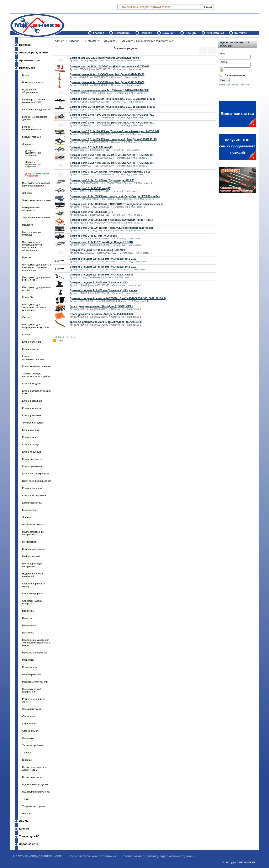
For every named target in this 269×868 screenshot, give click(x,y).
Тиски (25, 799)
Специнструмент (32, 709)
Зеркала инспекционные (36, 217)
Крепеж (24, 829)
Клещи (26, 334)
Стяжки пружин (31, 731)
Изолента (28, 225)
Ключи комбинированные (36, 366)
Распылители (30, 667)
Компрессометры (32, 503)
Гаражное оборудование (36, 109)
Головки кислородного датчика (35, 118)
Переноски (28, 611)
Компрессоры (30, 510)
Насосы (27, 813)
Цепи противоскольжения (37, 481)
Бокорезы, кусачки (33, 82)
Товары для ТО (29, 836)
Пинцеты (27, 618)
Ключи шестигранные (34, 495)
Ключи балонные (32, 342)
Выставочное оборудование (30, 91)
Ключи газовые (31, 349)
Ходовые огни (29, 844)
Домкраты (28, 144)
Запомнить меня (235, 75)
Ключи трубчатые (32, 459)
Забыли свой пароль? (235, 85)
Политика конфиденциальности (38, 856)
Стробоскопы (30, 723)
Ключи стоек (29, 437)
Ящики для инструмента (36, 792)
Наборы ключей (31, 556)
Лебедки (27, 193)
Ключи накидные (32, 383)
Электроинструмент (33, 423)
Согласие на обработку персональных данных (158, 856)
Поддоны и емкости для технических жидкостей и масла (36, 643)
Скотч (25, 317)
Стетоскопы (29, 716)
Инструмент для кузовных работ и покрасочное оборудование (32, 246)
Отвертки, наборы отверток (32, 602)
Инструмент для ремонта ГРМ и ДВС (36, 279)
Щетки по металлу (32, 777)
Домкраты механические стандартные (37, 175)
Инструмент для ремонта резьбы (36, 289)
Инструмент (27, 68)
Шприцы (27, 760)
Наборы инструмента (34, 549)
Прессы (27, 257)
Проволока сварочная (35, 653)
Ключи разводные (32, 401)
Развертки (28, 660)
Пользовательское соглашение (92, 856)
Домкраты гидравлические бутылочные (33, 153)
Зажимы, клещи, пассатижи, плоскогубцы (36, 375)
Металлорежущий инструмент (32, 565)
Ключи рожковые (32, 415)
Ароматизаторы (30, 60)
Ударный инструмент (34, 806)
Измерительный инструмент (31, 209)
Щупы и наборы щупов (35, 784)
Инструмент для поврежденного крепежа (36, 326)
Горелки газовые (31, 137)
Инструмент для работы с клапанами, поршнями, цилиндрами (37, 267)
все (61, 341)
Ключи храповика (32, 466)
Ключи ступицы (31, 444)
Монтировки (29, 542)
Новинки (25, 45)
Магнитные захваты (33, 524)
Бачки (26, 75)
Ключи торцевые (32, 452)
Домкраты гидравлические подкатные (33, 164)
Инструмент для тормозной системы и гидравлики (34, 307)
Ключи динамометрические (34, 358)
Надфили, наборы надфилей (33, 575)
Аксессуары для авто (33, 52)
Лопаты (26, 517)
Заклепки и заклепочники (36, 200)
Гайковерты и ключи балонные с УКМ (34, 101)
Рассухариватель (32, 674)
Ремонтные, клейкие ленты (34, 700)
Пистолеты (28, 633)
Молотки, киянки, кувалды (32, 233)
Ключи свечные (31, 430)
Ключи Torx (28, 297)
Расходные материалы (35, 682)
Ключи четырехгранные (35, 474)
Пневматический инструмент (32, 690)
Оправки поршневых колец (34, 585)
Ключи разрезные (32, 408)
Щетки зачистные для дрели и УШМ (34, 768)
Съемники (28, 738)
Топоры (26, 753)
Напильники (29, 625)
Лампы (24, 821)
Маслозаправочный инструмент (33, 533)
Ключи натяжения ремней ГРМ (37, 392)
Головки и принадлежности (32, 128)
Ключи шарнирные (33, 488)
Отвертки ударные (33, 593)
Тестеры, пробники (33, 745)
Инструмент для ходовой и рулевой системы (36, 184)
